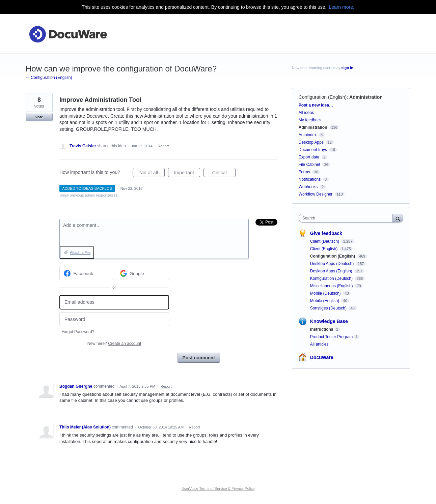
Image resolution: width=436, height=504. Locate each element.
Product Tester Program (332, 337)
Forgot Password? (78, 332)
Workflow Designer (316, 194)
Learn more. (341, 7)
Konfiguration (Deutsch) (332, 278)
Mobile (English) (325, 301)
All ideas (306, 113)
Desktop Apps (311, 142)
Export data (309, 157)
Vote (39, 117)
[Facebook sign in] (86, 273)
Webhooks (308, 187)
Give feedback (326, 233)
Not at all (152, 174)
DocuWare (322, 357)
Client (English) (324, 249)
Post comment (199, 358)
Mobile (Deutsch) (326, 293)
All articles (319, 344)
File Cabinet (309, 165)
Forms (304, 172)
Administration (366, 97)
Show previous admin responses (89, 195)
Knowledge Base (329, 321)
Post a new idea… (316, 105)
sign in (347, 68)
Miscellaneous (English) (332, 286)
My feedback (310, 120)
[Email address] (114, 302)
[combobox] (347, 218)
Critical (224, 174)
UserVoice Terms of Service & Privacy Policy (218, 488)
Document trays (313, 150)
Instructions (322, 329)
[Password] (114, 319)
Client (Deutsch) (325, 241)
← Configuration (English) (49, 78)
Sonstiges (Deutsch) (329, 308)
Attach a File (80, 253)
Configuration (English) (323, 97)
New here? (114, 344)
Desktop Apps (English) (332, 271)
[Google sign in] (143, 273)
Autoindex (308, 135)
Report (166, 386)
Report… (165, 146)
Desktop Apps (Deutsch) (333, 264)
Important (187, 174)
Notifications (310, 179)
